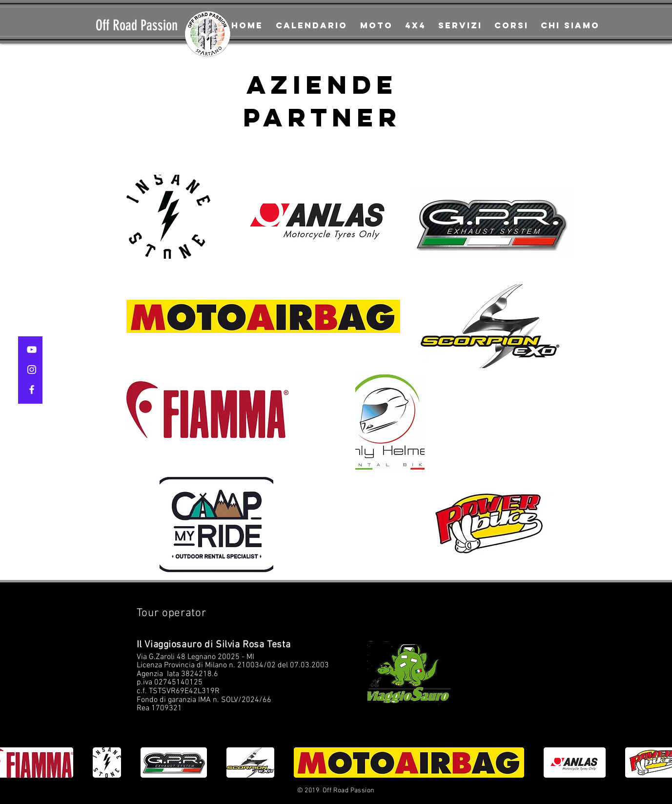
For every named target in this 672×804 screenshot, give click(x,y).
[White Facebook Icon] (32, 390)
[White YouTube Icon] (32, 350)
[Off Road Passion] (143, 25)
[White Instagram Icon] (32, 370)
